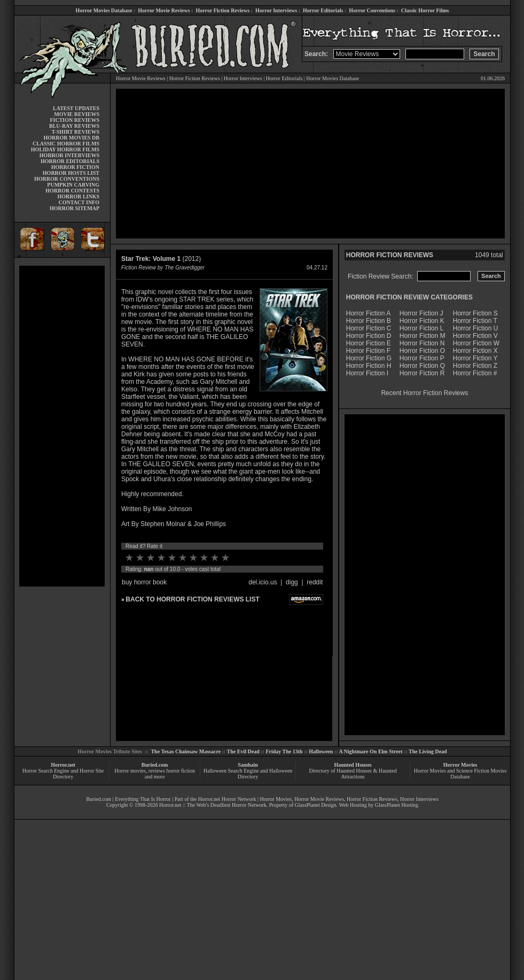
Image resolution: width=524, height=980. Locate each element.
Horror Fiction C (369, 328)
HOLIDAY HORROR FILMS (65, 149)
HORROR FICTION (75, 167)
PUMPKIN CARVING (73, 185)
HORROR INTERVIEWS (69, 155)
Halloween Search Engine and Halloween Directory (248, 774)
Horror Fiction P (422, 358)
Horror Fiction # (475, 373)
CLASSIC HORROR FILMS (66, 144)
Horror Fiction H (369, 366)
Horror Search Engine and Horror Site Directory (63, 774)
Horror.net (63, 765)
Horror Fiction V (475, 336)
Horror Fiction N (422, 343)
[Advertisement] (62, 426)
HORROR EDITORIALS (70, 161)
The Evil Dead (243, 751)
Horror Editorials (323, 10)
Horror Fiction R (422, 373)
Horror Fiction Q (422, 366)
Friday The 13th (284, 751)
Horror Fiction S (475, 313)
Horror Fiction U (476, 328)
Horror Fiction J (421, 313)
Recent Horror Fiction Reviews (424, 393)
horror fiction (181, 771)
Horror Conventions (372, 10)
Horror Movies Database (104, 10)
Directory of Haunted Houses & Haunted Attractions (353, 774)
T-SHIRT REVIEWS (76, 132)
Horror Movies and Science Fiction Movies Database (460, 774)
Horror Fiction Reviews (222, 10)
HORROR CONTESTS (72, 191)
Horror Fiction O (422, 351)
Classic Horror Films (425, 10)
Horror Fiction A (368, 313)
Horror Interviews (276, 10)
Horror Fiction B (369, 321)
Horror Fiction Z (475, 366)
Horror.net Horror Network (227, 799)
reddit (315, 582)
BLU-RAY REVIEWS (74, 126)
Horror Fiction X (475, 351)
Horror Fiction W (476, 343)
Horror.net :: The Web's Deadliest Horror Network (213, 805)
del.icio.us (263, 582)
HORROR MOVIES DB (72, 138)
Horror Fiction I (367, 373)
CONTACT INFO (79, 202)
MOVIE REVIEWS (77, 114)
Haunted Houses (353, 765)
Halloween (321, 751)
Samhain (248, 765)
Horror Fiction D (369, 336)
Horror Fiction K (422, 321)
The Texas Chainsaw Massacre (186, 751)
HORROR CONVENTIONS (67, 179)
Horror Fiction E (369, 343)
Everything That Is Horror (143, 799)
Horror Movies (460, 765)
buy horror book (144, 582)
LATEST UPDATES (76, 108)
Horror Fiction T (475, 321)
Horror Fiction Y (475, 358)
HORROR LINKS (78, 196)
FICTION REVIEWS (75, 120)
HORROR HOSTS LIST (71, 173)
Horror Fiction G (369, 358)
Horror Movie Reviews (164, 10)
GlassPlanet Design (316, 805)
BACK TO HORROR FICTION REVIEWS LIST (192, 599)
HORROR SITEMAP (75, 208)
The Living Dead (428, 751)
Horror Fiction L (422, 328)
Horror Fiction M (423, 336)
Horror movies (130, 771)
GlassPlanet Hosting (397, 805)
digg (292, 582)
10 (225, 558)
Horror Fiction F (368, 351)
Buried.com (155, 765)
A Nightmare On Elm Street (370, 751)
